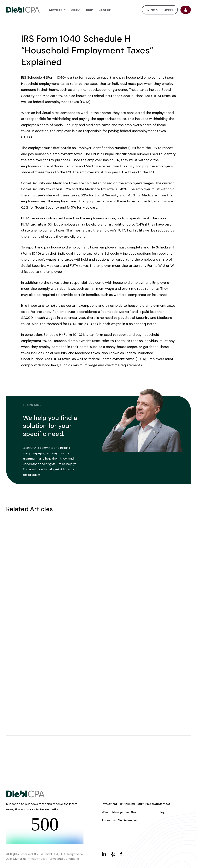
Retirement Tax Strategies (120, 820)
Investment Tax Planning (118, 804)
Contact (105, 10)
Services (57, 10)
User (186, 10)
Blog (90, 10)
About (76, 10)
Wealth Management (116, 812)
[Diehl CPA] (23, 10)
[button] (104, 855)
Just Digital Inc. (17, 859)
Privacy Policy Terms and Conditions (53, 859)
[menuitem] (57, 10)
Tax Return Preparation (146, 804)
